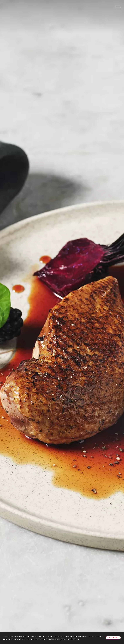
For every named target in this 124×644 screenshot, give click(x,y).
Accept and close (113, 638)
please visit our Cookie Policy (70, 639)
